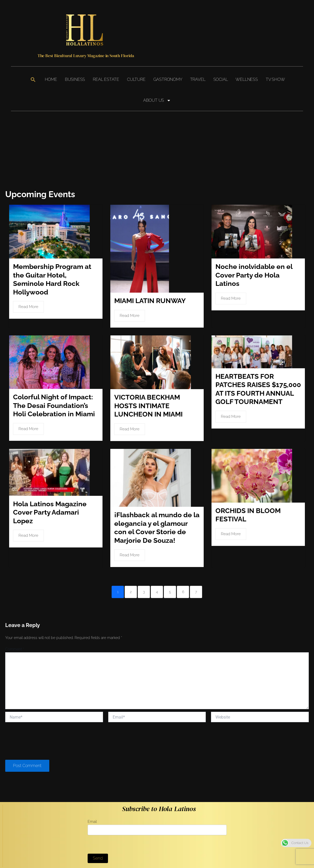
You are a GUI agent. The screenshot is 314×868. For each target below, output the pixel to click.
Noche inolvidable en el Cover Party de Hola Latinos (254, 273)
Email (157, 814)
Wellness (247, 79)
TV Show (275, 79)
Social (221, 79)
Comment (15, 636)
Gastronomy (168, 79)
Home (51, 79)
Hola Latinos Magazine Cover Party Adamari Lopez (50, 500)
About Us (157, 100)
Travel (198, 79)
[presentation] (45, 728)
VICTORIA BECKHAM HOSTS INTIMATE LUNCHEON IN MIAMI (148, 394)
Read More (28, 305)
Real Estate (106, 79)
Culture (136, 79)
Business (75, 79)
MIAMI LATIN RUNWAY (150, 291)
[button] (33, 80)
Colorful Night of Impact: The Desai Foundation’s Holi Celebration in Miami (54, 394)
